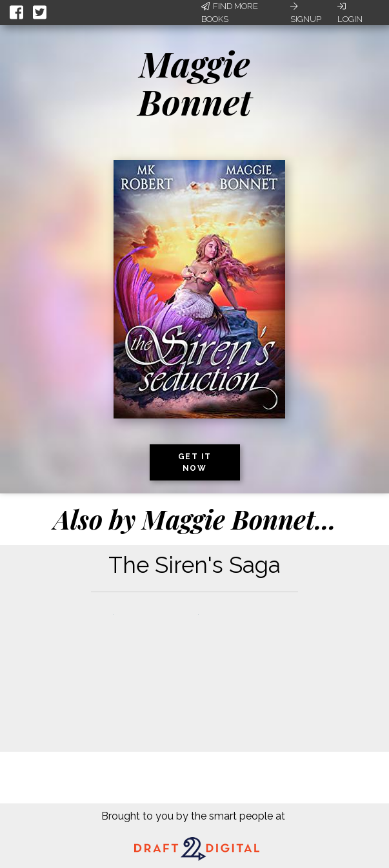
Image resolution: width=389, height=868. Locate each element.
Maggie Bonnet (195, 82)
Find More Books (230, 13)
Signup (306, 13)
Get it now (195, 462)
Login (350, 13)
